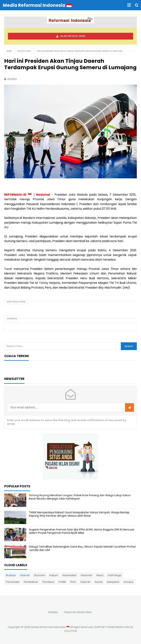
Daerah (25, 575)
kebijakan (113, 582)
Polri (73, 582)
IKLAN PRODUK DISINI (73, 36)
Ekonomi (40, 575)
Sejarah (85, 582)
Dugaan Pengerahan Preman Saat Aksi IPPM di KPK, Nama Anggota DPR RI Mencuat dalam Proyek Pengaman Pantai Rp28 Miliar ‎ (82, 531)
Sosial (99, 582)
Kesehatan (70, 575)
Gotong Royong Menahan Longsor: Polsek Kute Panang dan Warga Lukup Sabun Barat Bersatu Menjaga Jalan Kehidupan (80, 497)
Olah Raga (115, 575)
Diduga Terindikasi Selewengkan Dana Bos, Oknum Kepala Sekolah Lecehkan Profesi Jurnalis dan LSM (82, 548)
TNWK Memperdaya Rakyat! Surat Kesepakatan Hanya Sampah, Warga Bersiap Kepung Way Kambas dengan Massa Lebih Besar (79, 514)
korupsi (129, 582)
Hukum (54, 575)
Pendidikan (31, 582)
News (100, 575)
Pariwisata (13, 582)
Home (9, 51)
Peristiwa (48, 582)
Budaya (11, 575)
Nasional (86, 575)
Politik (62, 582)
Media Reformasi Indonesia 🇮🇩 (50, 627)
